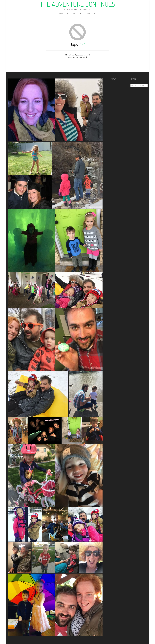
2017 (67, 13)
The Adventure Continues (77, 4)
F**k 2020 (87, 13)
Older (61, 13)
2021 (95, 13)
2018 (73, 13)
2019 (79, 13)
